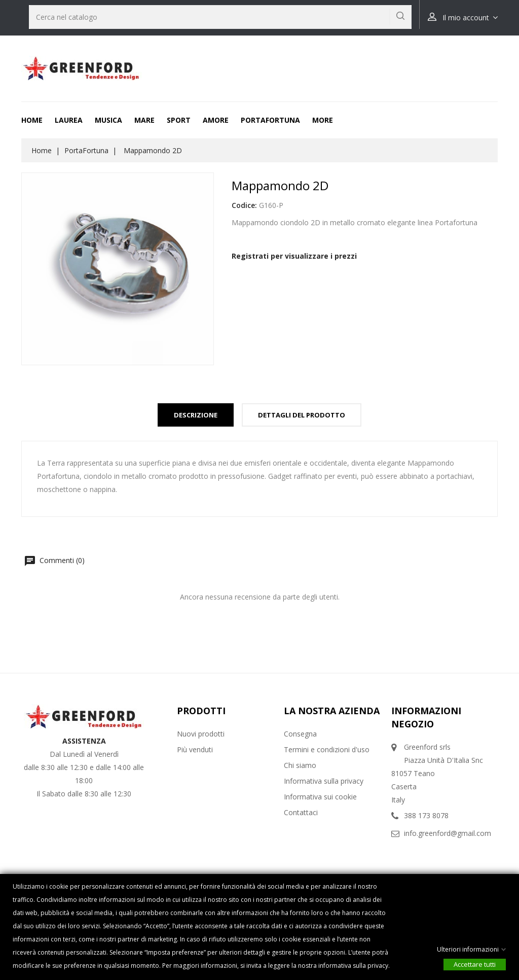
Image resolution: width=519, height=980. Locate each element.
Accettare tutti (475, 964)
